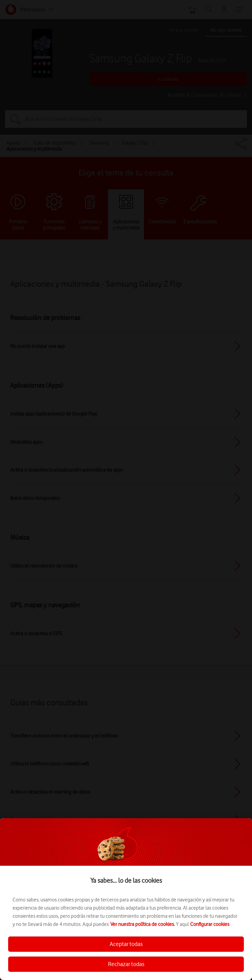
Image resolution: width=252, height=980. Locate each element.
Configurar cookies (210, 924)
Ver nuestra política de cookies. (143, 924)
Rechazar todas (126, 964)
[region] (126, 899)
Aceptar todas (126, 944)
